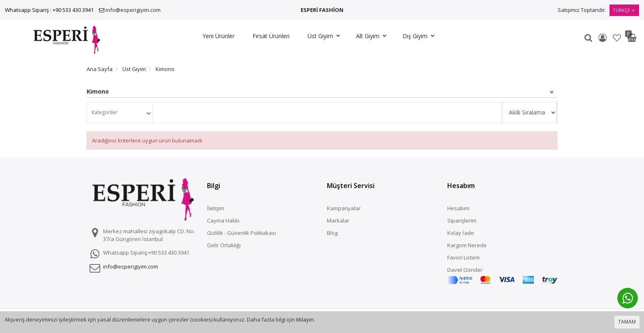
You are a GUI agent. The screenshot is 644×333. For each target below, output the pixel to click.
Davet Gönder (465, 270)
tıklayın (305, 319)
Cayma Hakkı (223, 220)
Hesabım (458, 208)
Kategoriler (105, 112)
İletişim (216, 208)
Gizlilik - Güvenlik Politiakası (241, 233)
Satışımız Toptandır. (582, 10)
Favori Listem (463, 257)
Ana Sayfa (100, 69)
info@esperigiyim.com (133, 10)
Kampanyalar (344, 208)
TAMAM (627, 322)
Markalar (338, 220)
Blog (332, 233)
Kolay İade (461, 233)
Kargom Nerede (467, 245)
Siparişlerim (462, 220)
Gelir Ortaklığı (224, 245)
